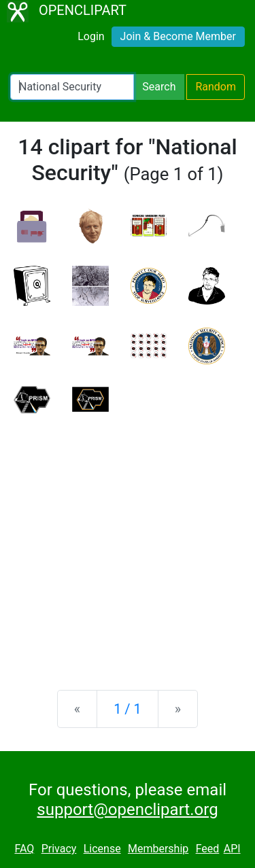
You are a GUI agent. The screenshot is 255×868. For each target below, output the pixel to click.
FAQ (24, 849)
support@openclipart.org (127, 810)
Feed (208, 849)
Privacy (59, 849)
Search (159, 87)
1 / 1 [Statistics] (128, 709)
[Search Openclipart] (72, 87)
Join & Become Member (178, 36)
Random (216, 87)
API (232, 849)
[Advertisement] (128, 541)
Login (91, 36)
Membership (158, 849)
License (102, 849)
